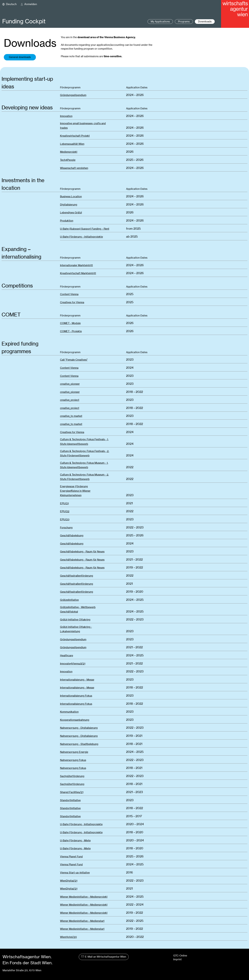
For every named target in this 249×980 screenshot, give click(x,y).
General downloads (20, 57)
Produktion (67, 221)
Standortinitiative (70, 800)
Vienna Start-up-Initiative (75, 873)
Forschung (66, 528)
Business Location (71, 197)
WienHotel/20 (68, 937)
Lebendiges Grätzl (71, 213)
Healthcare (67, 656)
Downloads (205, 22)
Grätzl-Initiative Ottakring (75, 620)
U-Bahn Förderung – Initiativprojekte (81, 237)
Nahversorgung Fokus (73, 760)
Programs (184, 22)
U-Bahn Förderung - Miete (75, 841)
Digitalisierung (69, 205)
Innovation (66, 116)
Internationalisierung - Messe (77, 680)
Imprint (177, 959)
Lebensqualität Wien (72, 144)
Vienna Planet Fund (71, 857)
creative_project (70, 400)
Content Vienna (69, 294)
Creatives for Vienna (72, 302)
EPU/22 (65, 511)
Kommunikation (69, 712)
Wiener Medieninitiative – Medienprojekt (84, 897)
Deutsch (11, 4)
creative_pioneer (70, 384)
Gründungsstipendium (73, 95)
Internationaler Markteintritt (76, 265)
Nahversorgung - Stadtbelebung (79, 744)
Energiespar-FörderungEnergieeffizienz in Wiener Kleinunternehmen (75, 491)
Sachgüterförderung (72, 776)
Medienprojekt (69, 152)
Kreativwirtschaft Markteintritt (78, 273)
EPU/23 (65, 519)
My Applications (160, 22)
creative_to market (71, 416)
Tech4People (68, 160)
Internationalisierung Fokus (76, 696)
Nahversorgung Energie (74, 752)
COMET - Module (70, 323)
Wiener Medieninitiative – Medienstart (82, 921)
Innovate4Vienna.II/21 (73, 664)
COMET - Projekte (71, 331)
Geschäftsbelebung (72, 536)
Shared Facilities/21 (72, 792)
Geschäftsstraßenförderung (77, 576)
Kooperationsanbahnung (75, 720)
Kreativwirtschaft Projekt (75, 136)
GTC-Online (180, 956)
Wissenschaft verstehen (74, 168)
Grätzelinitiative (69, 600)
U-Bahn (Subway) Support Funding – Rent (85, 229)
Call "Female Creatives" (74, 360)
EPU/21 (64, 503)
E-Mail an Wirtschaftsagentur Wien (104, 957)
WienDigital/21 (69, 881)
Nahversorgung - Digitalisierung (79, 728)
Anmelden (31, 4)
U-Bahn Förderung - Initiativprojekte (81, 824)
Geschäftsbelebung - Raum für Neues (82, 552)
